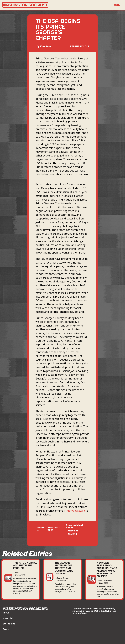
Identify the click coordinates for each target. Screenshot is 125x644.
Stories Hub (9, 624)
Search (6, 629)
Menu (117, 5)
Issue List (8, 618)
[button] (117, 5)
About (6, 613)
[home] (57, 5)
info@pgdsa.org (75, 511)
